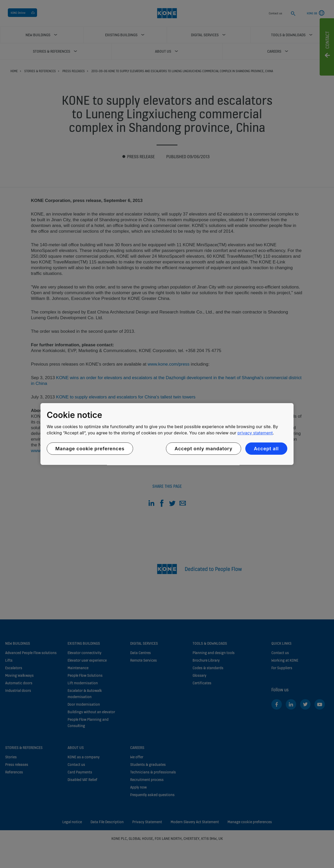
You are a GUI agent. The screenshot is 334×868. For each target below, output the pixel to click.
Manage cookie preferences (90, 449)
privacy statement (255, 433)
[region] (167, 434)
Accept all (266, 449)
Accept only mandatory (204, 449)
